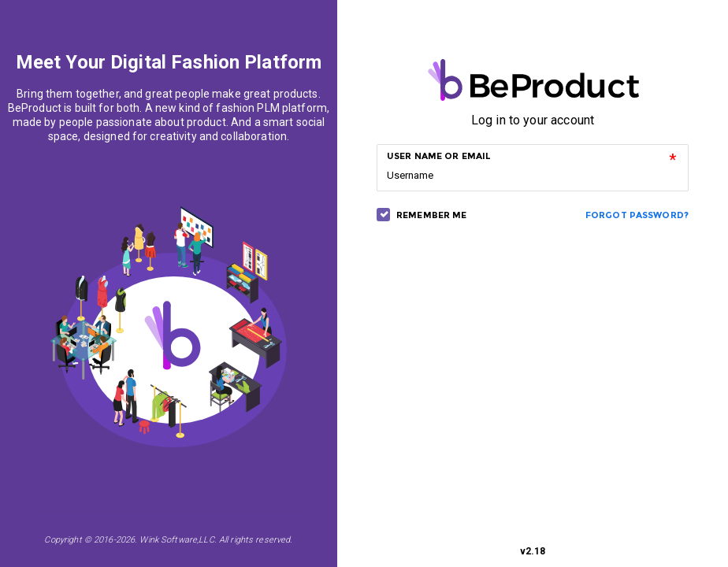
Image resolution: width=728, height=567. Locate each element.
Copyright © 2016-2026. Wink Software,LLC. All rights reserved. (168, 540)
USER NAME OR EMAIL (439, 156)
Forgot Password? (637, 215)
